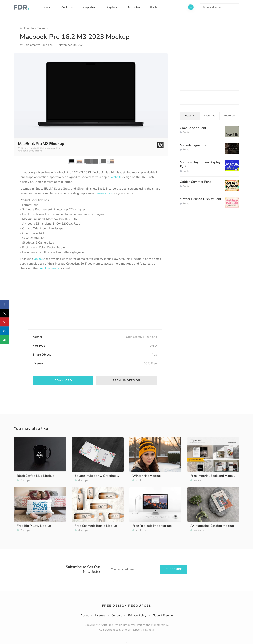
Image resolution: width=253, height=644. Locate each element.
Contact (117, 615)
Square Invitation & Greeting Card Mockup (105, 476)
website (116, 177)
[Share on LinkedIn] (4, 331)
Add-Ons (134, 7)
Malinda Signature (193, 145)
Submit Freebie (163, 615)
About (84, 615)
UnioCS (39, 259)
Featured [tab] (229, 116)
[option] (91, 105)
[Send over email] (4, 340)
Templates (88, 7)
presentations (104, 193)
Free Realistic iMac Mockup (152, 526)
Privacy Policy (137, 615)
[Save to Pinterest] (4, 322)
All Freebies (27, 28)
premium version (49, 268)
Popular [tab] (190, 116)
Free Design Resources (127, 606)
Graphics (111, 7)
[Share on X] (4, 313)
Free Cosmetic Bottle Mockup (96, 526)
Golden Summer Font (195, 182)
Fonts (47, 7)
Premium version (126, 380)
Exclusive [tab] (210, 116)
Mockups (67, 7)
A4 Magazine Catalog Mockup (212, 526)
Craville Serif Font (193, 128)
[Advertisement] (49, 303)
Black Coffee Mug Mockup (36, 476)
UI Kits (153, 7)
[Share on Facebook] (4, 304)
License (100, 615)
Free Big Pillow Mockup (34, 526)
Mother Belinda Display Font (201, 199)
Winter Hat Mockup (147, 476)
